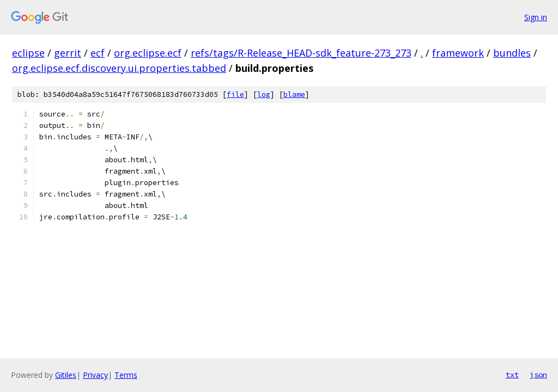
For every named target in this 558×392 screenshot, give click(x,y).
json (538, 375)
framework (458, 53)
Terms (126, 375)
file (235, 94)
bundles (512, 53)
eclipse (28, 53)
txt (512, 375)
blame (294, 94)
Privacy (95, 375)
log (264, 94)
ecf (98, 53)
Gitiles (66, 375)
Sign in (536, 17)
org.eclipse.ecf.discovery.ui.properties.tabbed (119, 68)
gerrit (68, 53)
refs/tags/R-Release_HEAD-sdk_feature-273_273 (301, 53)
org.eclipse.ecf (148, 53)
